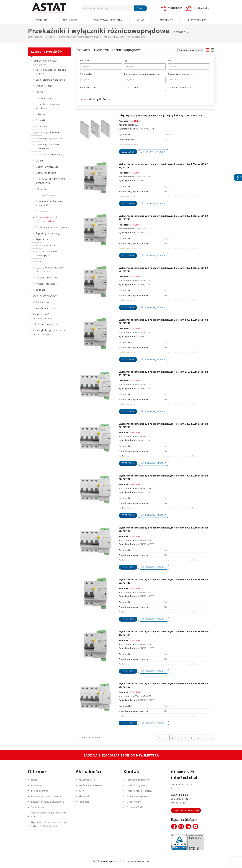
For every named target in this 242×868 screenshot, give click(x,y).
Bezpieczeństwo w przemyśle (50, 80)
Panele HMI (41, 189)
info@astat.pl (184, 777)
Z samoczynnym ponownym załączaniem (142, 74)
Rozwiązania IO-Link (46, 245)
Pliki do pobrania (40, 791)
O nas (141, 20)
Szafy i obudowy (41, 302)
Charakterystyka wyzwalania (180, 87)
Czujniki (39, 92)
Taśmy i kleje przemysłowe (46, 324)
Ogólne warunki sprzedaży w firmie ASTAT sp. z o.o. (49, 815)
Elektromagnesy (44, 98)
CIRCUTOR (135, 173)
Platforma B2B (197, 20)
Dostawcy (36, 785)
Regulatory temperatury (48, 233)
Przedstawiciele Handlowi (139, 791)
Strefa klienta (38, 807)
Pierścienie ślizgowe (46, 195)
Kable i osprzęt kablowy (45, 296)
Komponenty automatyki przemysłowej (79, 37)
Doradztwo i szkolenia (108, 20)
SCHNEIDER (136, 121)
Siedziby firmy (134, 802)
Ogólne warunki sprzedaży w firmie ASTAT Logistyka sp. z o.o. (49, 824)
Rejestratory (42, 239)
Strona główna (35, 37)
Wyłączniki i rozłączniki (47, 284)
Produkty (41, 20)
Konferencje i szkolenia (91, 785)
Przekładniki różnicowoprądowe (52, 227)
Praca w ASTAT (134, 807)
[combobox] (101, 66)
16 (204, 738)
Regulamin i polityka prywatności (48, 802)
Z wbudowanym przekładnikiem (182, 74)
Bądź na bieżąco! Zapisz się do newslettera (121, 755)
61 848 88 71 (183, 772)
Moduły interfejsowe (46, 173)
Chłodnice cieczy (44, 86)
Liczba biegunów (131, 87)
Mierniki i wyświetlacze (47, 167)
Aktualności (70, 20)
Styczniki (40, 262)
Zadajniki (40, 290)
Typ (126, 61)
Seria (170, 61)
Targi (81, 791)
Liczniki (39, 161)
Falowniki (40, 120)
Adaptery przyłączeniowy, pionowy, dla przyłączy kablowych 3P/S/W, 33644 (161, 115)
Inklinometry (42, 126)
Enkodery (40, 114)
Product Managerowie (138, 796)
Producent (85, 61)
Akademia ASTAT (88, 780)
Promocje (84, 802)
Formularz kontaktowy (138, 780)
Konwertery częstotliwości (49, 138)
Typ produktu (86, 74)
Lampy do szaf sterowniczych (50, 155)
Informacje (166, 20)
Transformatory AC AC (47, 278)
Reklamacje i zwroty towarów (46, 796)
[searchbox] (101, 66)
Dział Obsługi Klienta (137, 785)
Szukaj (140, 8)
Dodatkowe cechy (88, 87)
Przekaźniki (41, 211)
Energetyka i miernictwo (44, 308)
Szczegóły (128, 152)
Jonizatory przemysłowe (48, 132)
